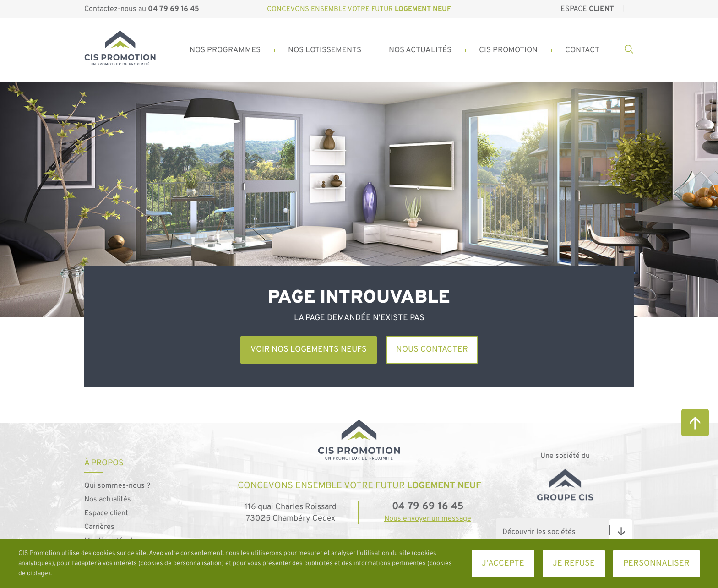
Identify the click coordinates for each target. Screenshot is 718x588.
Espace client (106, 513)
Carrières (99, 527)
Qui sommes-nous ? (117, 486)
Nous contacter (432, 350)
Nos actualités (108, 500)
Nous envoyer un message (428, 519)
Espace (587, 9)
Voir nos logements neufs (309, 350)
